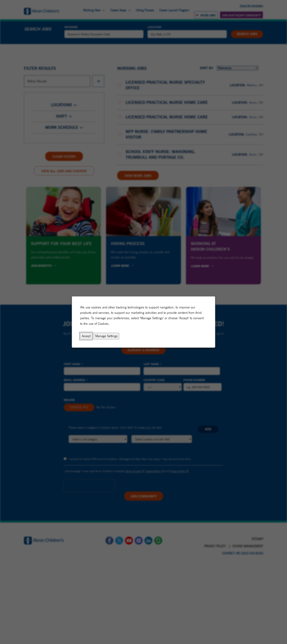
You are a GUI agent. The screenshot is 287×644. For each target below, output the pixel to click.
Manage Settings (106, 336)
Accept (86, 336)
